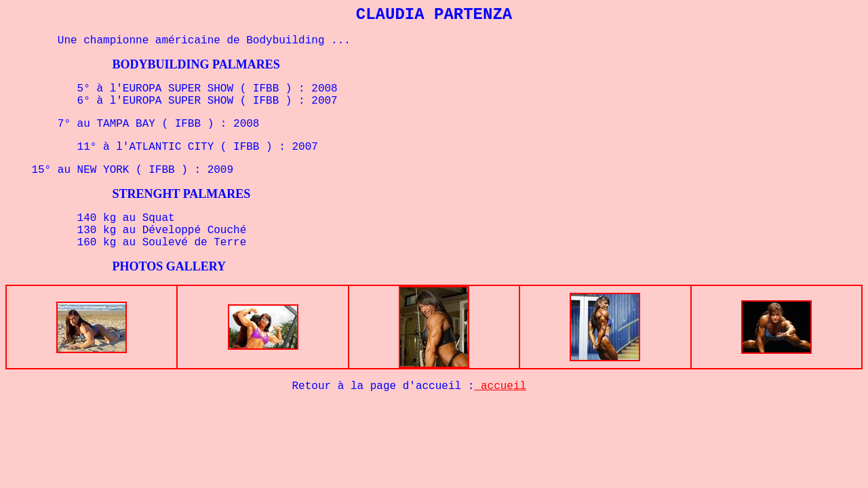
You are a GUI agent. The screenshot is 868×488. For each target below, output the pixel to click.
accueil (500, 386)
